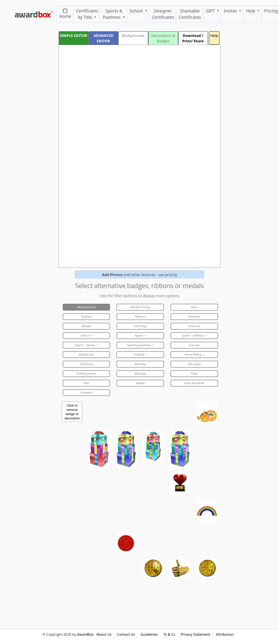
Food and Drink (194, 383)
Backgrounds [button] (133, 35)
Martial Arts (86, 354)
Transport (86, 392)
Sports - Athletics (193, 335)
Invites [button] (231, 11)
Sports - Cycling (85, 345)
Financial (194, 326)
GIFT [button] (211, 11)
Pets (86, 383)
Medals (86, 326)
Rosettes (194, 316)
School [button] (137, 11)
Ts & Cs (169, 634)
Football (139, 354)
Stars (194, 307)
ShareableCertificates (190, 14)
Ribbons (140, 316)
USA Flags (140, 326)
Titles (194, 373)
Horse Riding (193, 354)
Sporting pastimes (139, 345)
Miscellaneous (86, 307)
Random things (140, 307)
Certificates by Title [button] (87, 14)
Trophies (86, 316)
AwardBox (85, 634)
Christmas (86, 364)
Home (65, 14)
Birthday (140, 364)
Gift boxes (194, 364)
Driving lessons (86, 373)
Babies (140, 383)
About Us (104, 634)
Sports (139, 335)
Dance (85, 335)
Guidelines (149, 634)
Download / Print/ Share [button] (193, 38)
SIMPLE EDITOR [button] (74, 35)
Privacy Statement (195, 634)
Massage (140, 373)
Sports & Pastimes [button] (112, 14)
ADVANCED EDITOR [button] (104, 38)
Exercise (194, 345)
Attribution (225, 634)
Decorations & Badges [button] (163, 38)
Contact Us (126, 634)
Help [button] (251, 11)
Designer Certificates (163, 14)
